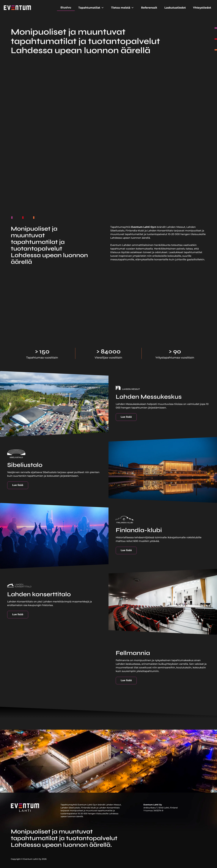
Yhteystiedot (202, 8)
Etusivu (66, 8)
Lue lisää (126, 417)
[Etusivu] (17, 8)
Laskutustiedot (175, 8)
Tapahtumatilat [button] (91, 8)
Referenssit (149, 8)
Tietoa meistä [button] (122, 8)
